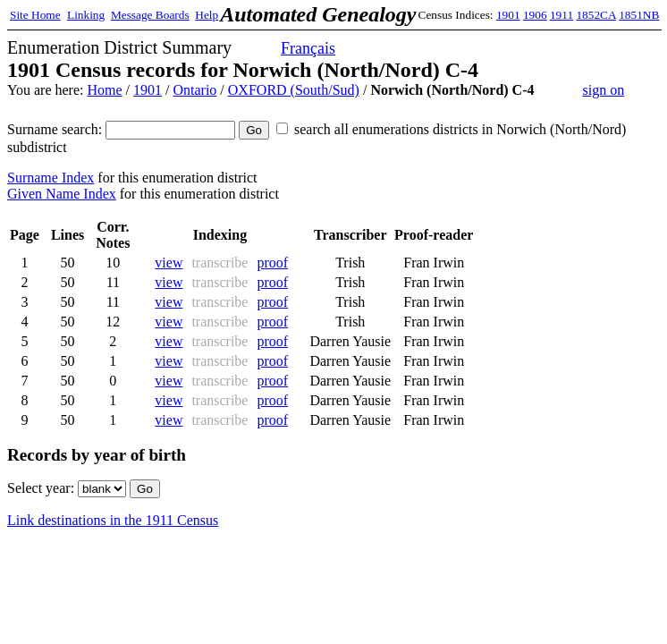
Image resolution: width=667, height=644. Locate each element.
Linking (86, 15)
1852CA (595, 15)
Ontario (194, 90)
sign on (603, 90)
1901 (508, 15)
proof (272, 263)
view (169, 263)
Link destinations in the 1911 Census (113, 520)
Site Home (35, 15)
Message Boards (150, 15)
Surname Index (51, 178)
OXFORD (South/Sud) (294, 90)
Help (207, 15)
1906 (535, 15)
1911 (561, 15)
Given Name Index (62, 194)
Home (104, 90)
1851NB (639, 15)
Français (308, 48)
